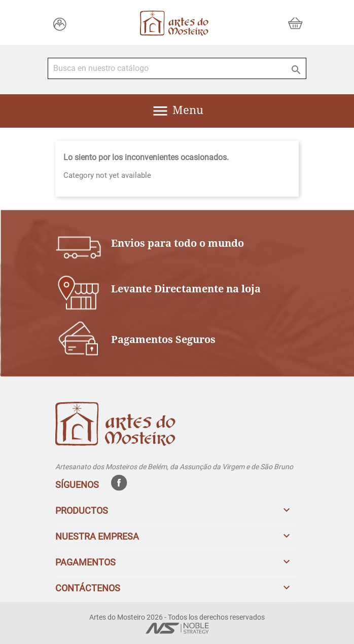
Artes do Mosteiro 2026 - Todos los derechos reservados (177, 617)
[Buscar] (177, 68)
